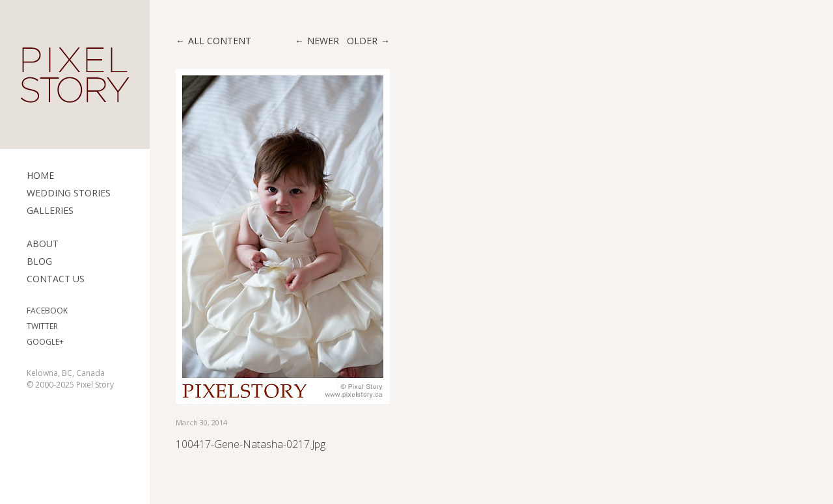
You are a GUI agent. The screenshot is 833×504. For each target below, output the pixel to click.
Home (40, 175)
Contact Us (56, 279)
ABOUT (43, 244)
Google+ (45, 342)
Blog (39, 261)
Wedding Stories (69, 193)
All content (220, 41)
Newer (323, 41)
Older (362, 41)
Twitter (42, 326)
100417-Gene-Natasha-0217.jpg (251, 444)
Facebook (47, 311)
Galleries (50, 210)
